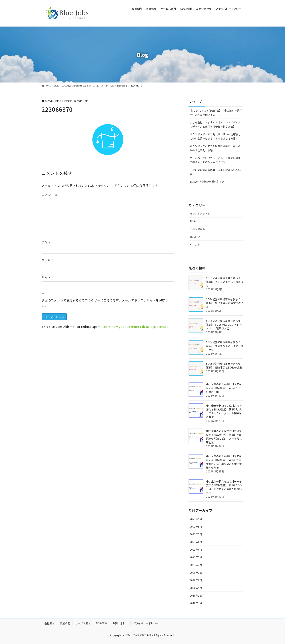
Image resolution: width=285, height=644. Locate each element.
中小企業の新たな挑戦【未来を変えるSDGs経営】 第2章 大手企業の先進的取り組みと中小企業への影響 (224, 462)
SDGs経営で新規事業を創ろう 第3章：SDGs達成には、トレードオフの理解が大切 (225, 325)
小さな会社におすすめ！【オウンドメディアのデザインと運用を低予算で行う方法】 (215, 124)
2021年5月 (196, 557)
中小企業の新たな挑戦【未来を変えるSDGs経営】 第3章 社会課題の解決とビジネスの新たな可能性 (224, 437)
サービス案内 (83, 623)
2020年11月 (197, 573)
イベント (195, 244)
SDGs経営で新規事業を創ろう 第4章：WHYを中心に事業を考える (225, 303)
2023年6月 (196, 542)
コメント (50, 195)
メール (48, 260)
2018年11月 (197, 595)
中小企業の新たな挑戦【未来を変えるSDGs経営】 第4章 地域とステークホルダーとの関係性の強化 (224, 411)
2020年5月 (196, 588)
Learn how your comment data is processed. (136, 327)
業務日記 (195, 237)
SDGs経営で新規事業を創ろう (207, 182)
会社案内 (49, 623)
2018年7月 (196, 603)
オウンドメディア (200, 214)
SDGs (193, 221)
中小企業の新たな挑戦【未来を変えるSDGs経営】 (216, 172)
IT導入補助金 (197, 229)
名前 (47, 242)
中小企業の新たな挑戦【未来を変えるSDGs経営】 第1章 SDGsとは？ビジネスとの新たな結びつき (224, 487)
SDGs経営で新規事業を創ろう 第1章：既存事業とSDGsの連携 (225, 366)
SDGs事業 (102, 623)
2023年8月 (196, 527)
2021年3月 (196, 565)
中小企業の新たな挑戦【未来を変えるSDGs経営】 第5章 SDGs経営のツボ (224, 388)
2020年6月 (196, 580)
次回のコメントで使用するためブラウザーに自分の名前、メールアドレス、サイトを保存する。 (105, 303)
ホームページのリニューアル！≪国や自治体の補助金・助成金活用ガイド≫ (215, 160)
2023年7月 (196, 534)
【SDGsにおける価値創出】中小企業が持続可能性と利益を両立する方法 (216, 113)
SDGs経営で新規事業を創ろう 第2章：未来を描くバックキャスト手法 (225, 346)
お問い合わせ (120, 623)
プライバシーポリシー (146, 623)
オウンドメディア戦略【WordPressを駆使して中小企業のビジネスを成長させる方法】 (215, 136)
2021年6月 (196, 550)
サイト (46, 277)
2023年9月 (196, 519)
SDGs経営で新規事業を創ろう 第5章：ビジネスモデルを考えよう (225, 282)
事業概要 (65, 623)
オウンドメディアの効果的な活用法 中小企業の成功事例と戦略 (215, 148)
